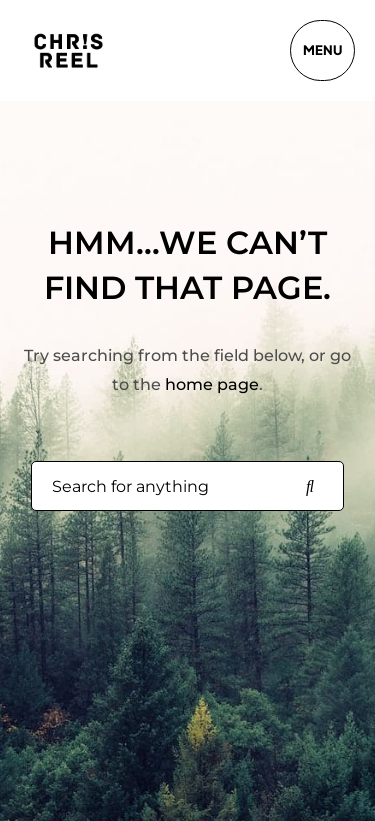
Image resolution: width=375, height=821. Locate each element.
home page (212, 384)
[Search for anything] (310, 487)
